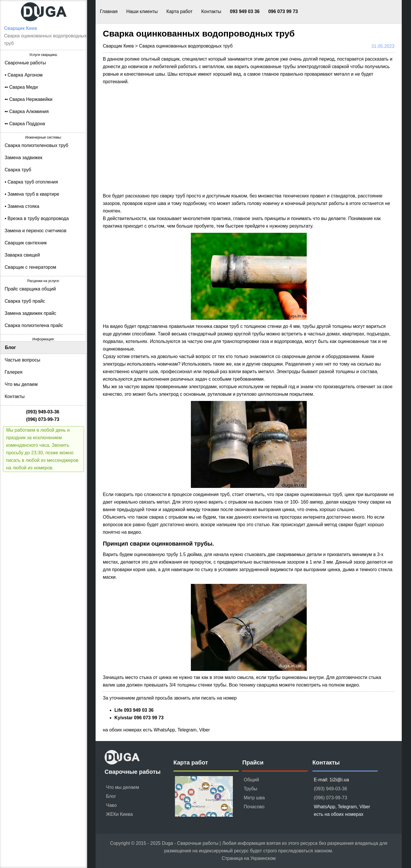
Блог (10, 347)
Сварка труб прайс (25, 301)
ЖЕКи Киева (119, 814)
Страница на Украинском (249, 858)
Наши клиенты (142, 11)
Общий (251, 780)
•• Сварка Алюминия (27, 111)
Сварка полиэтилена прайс (34, 325)
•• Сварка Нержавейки (29, 99)
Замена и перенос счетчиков (35, 231)
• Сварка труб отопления (31, 182)
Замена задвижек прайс (30, 313)
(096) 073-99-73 (331, 798)
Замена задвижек (23, 158)
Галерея (13, 372)
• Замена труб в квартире (32, 194)
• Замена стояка (22, 206)
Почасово (254, 807)
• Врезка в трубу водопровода (37, 218)
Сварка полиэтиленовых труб (36, 145)
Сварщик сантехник (26, 243)
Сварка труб (18, 170)
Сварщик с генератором (30, 267)
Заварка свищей (22, 255)
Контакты (211, 11)
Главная (109, 11)
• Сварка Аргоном (24, 75)
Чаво (111, 805)
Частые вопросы (22, 360)
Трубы (250, 789)
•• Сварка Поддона (25, 124)
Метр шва (254, 798)
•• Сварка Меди (21, 87)
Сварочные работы (25, 63)
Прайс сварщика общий (30, 289)
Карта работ (180, 11)
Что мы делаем (21, 384)
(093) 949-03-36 (331, 789)
